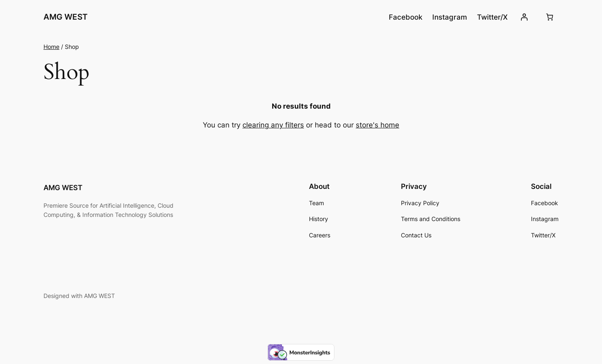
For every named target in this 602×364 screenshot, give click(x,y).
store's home (378, 125)
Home (51, 47)
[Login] (524, 17)
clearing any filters (273, 125)
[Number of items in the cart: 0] (550, 17)
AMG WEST (66, 17)
